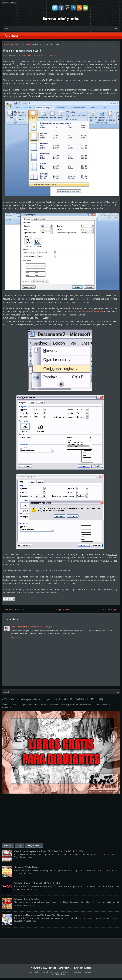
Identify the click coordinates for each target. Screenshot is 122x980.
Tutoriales (27, 44)
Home (7, 44)
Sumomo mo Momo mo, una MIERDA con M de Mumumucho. (42, 915)
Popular (8, 846)
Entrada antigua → (111, 610)
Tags (20, 846)
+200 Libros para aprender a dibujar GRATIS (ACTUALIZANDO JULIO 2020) (52, 699)
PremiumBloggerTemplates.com (81, 972)
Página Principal (9, 3)
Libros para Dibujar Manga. (26, 867)
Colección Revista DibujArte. (27, 899)
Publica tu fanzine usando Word (22, 51)
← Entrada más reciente (13, 610)
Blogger (87, 968)
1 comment (50, 55)
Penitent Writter (19, 627)
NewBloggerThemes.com (61, 974)
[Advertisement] (61, 819)
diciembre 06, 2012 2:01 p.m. (41, 627)
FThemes (41, 972)
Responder (16, 637)
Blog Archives (34, 846)
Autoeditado (16, 44)
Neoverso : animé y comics (61, 19)
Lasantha (64, 972)
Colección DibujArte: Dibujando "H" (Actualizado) (37, 883)
